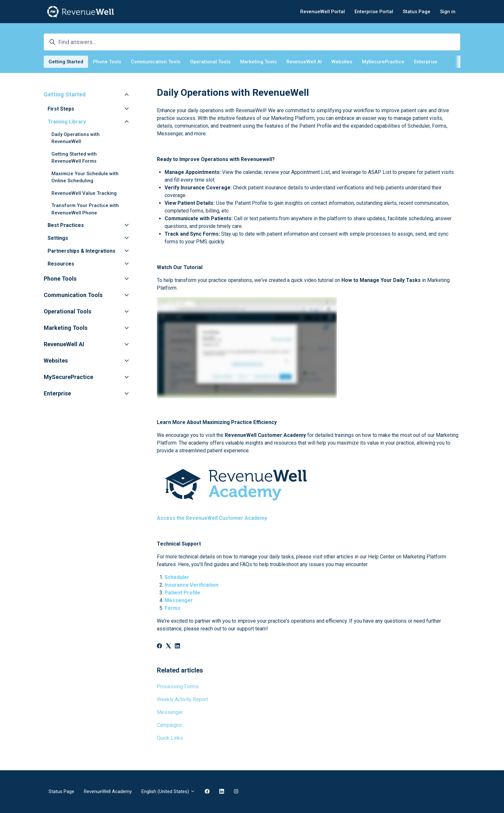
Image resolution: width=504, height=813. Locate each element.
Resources (61, 264)
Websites (342, 62)
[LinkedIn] (177, 647)
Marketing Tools (258, 62)
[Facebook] (159, 647)
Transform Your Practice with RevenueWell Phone (85, 209)
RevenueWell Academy (108, 791)
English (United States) (168, 791)
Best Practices (66, 225)
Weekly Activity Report (182, 699)
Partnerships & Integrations (81, 251)
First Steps (61, 109)
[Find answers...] (252, 42)
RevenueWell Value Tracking (84, 193)
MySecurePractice (383, 62)
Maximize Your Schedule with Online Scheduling (85, 177)
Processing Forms (178, 687)
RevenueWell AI (304, 62)
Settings (58, 238)
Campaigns (169, 725)
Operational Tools (210, 62)
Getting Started (66, 62)
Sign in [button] (448, 12)
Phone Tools (107, 62)
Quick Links (170, 738)
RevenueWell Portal (323, 12)
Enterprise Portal (374, 12)
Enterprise (426, 62)
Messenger (170, 712)
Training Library (67, 122)
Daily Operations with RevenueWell (76, 138)
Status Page (417, 12)
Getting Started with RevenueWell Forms (74, 158)
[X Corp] (168, 647)
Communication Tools (156, 62)
